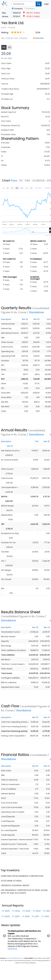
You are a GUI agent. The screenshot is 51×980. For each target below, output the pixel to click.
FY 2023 (26, 911)
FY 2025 (6, 911)
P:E (21, 181)
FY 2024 (16, 911)
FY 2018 (26, 916)
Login (46, 4)
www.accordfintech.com (15, 958)
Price (14, 181)
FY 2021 (47, 911)
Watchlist (39, 38)
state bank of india (11, 881)
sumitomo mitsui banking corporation (22, 876)
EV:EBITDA (39, 181)
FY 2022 (37, 911)
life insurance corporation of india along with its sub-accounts (24, 892)
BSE (10, 47)
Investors (31, 9)
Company (18, 9)
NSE (4, 47)
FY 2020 (6, 916)
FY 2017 (36, 916)
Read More (12, 949)
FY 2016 (45, 916)
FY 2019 (16, 916)
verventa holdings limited (15, 885)
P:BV (28, 181)
